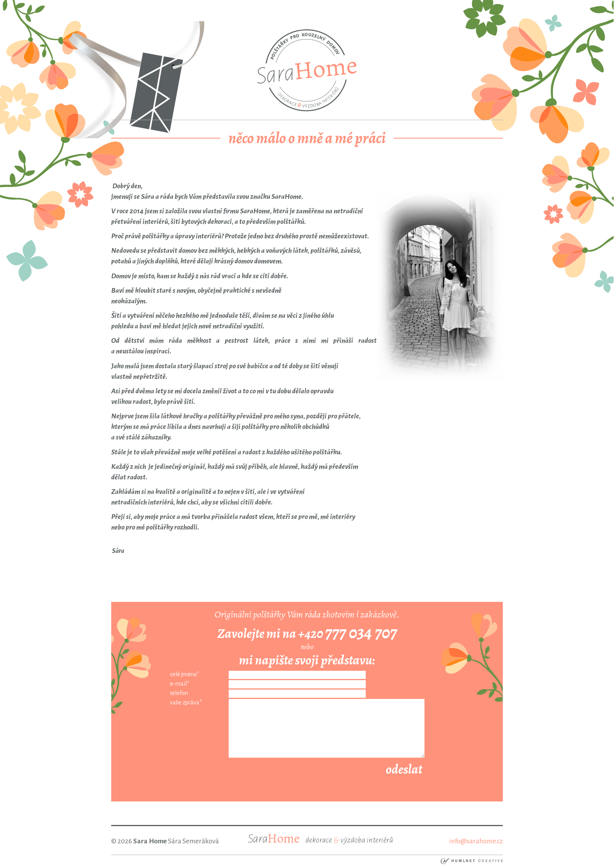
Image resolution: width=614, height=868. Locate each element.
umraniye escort (374, 5)
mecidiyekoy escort (321, 5)
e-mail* (180, 684)
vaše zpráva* (186, 702)
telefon (179, 693)
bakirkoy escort (460, 5)
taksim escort (148, 5)
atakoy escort (418, 5)
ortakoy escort (189, 5)
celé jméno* (184, 674)
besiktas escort (232, 5)
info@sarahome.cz (476, 841)
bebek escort (274, 5)
